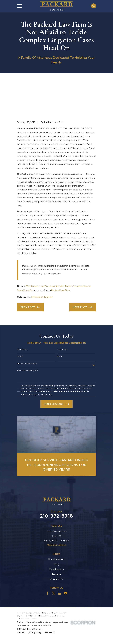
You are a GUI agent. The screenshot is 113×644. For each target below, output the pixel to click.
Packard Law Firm (60, 254)
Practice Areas (56, 523)
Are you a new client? (27, 328)
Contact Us (56, 543)
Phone (20, 321)
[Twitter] (53, 557)
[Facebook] (47, 557)
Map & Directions (56, 509)
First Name (22, 314)
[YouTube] (66, 557)
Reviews (56, 538)
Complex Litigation (42, 261)
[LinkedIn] (60, 557)
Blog (56, 528)
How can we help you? (27, 335)
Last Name (62, 314)
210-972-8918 (56, 480)
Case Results (56, 533)
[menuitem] (21, 597)
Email (60, 321)
